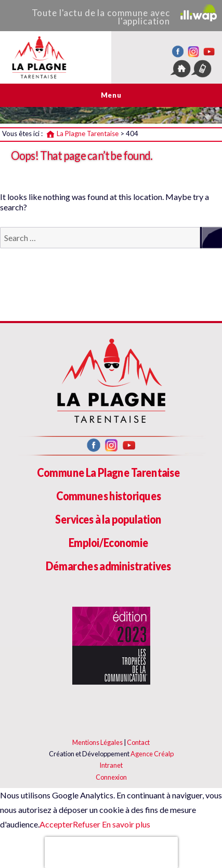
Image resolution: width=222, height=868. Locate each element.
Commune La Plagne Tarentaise (108, 472)
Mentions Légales (97, 742)
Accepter (56, 824)
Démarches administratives (108, 566)
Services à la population (108, 519)
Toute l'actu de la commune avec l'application (124, 15)
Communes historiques (109, 496)
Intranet (111, 765)
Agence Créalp (152, 754)
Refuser (87, 824)
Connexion (111, 777)
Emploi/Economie (108, 543)
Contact (138, 742)
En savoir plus (125, 824)
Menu (111, 95)
